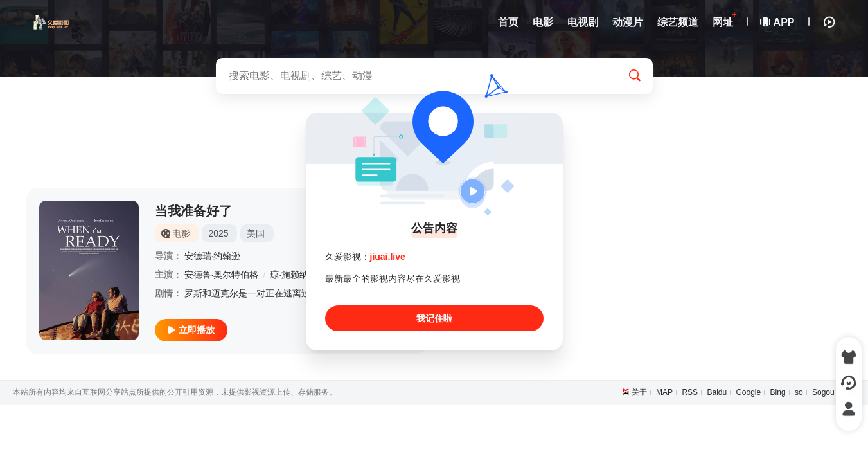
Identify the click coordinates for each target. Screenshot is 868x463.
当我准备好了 (193, 211)
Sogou (823, 392)
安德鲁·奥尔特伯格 (222, 275)
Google (749, 392)
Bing (778, 392)
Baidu (717, 392)
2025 (218, 233)
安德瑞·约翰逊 (213, 256)
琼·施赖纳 (289, 275)
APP (778, 22)
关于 (639, 392)
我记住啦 (434, 318)
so (799, 392)
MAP (664, 392)
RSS (690, 392)
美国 (256, 233)
